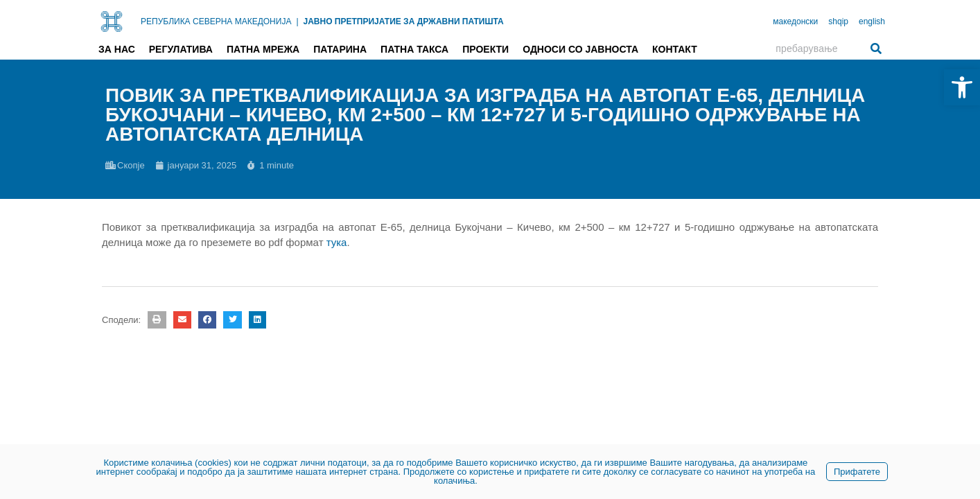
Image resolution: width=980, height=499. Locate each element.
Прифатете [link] (857, 472)
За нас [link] (117, 49)
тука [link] (337, 242)
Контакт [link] (675, 49)
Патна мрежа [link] (263, 49)
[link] (962, 87)
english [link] (872, 21)
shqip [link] (838, 21)
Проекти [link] (485, 49)
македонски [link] (795, 21)
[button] (157, 320)
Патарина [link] (340, 49)
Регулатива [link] (181, 49)
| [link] (297, 21)
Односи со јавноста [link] (580, 49)
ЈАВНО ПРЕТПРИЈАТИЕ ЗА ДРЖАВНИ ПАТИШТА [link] (404, 21)
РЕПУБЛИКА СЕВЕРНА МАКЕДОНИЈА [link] (216, 21)
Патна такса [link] (414, 49)
